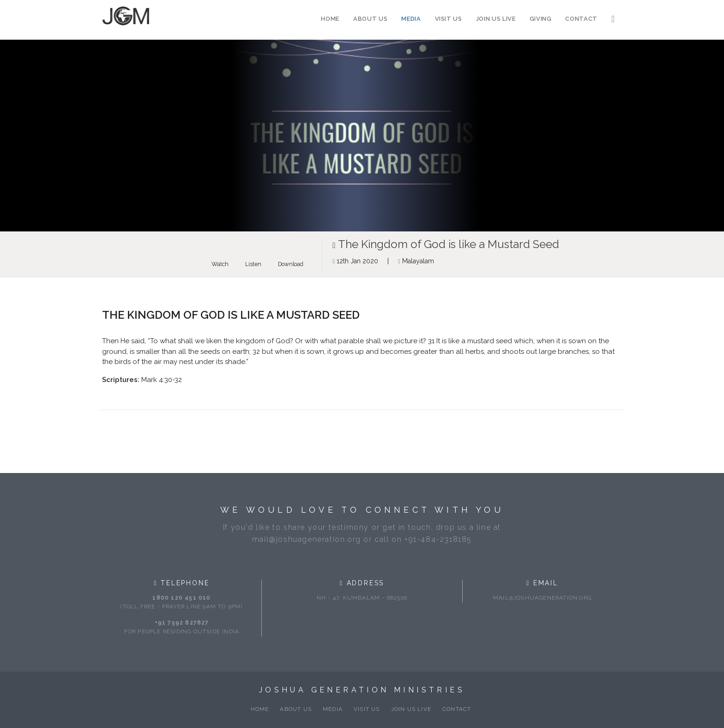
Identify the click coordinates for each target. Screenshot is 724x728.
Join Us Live (496, 19)
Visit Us (449, 19)
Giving (541, 19)
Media (411, 19)
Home (330, 19)
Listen (253, 264)
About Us (370, 19)
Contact (581, 19)
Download (291, 264)
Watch (220, 264)
